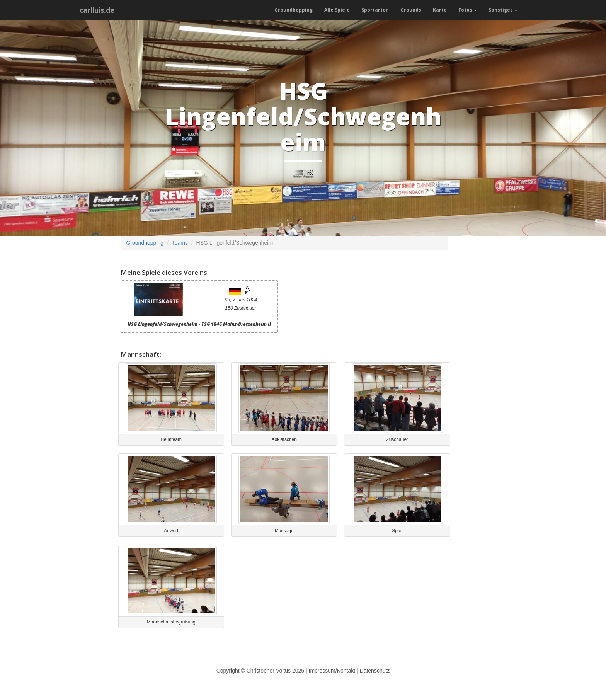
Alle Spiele (337, 10)
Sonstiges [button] (503, 10)
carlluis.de (97, 10)
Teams (180, 243)
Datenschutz (375, 671)
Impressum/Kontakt (332, 671)
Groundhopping (294, 10)
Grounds (411, 10)
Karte (440, 10)
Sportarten (375, 10)
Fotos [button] (468, 10)
